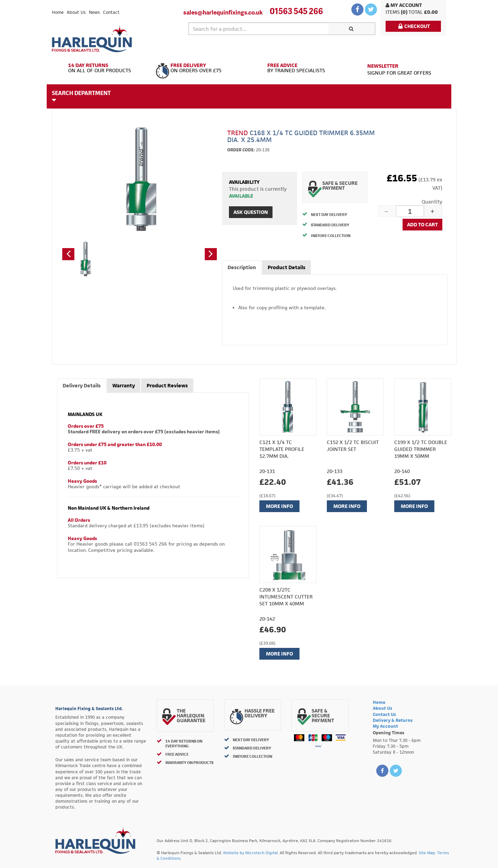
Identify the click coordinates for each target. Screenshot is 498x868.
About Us (76, 12)
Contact (111, 12)
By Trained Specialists (298, 68)
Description (242, 267)
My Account (404, 5)
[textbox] (259, 29)
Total (416, 12)
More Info (279, 506)
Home (58, 12)
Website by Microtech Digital (250, 853)
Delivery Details (82, 385)
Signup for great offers (399, 69)
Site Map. (427, 853)
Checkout (414, 26)
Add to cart (422, 224)
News (94, 12)
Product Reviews (167, 385)
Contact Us (384, 714)
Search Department (81, 96)
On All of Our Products (101, 68)
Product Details (287, 267)
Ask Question (251, 212)
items (393, 12)
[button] (68, 254)
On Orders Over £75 (200, 68)
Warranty (124, 385)
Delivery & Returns (393, 720)
